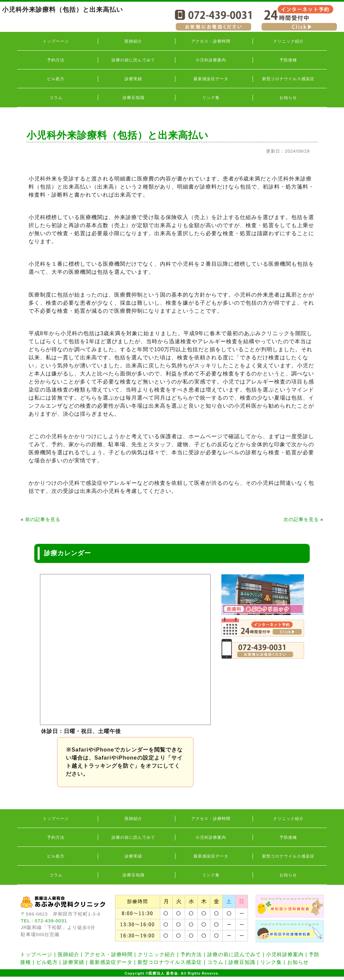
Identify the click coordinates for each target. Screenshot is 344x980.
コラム (56, 98)
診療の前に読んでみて (133, 60)
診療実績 (133, 79)
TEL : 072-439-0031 (44, 921)
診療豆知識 (134, 98)
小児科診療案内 (211, 60)
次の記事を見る (301, 519)
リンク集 (211, 98)
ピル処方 (56, 79)
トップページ (56, 41)
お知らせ (288, 98)
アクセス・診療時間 (211, 41)
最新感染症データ (211, 79)
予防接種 (288, 60)
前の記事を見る (43, 519)
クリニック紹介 (288, 41)
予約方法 (56, 60)
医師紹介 (133, 41)
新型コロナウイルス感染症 (288, 79)
